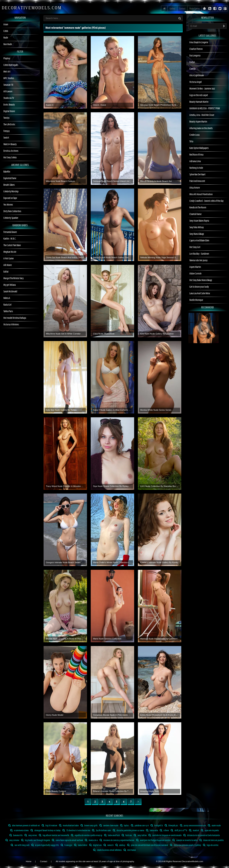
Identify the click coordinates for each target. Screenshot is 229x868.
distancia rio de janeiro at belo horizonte (202, 835)
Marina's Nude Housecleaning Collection (159, 639)
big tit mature (49, 826)
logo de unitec (211, 845)
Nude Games (195, 9)
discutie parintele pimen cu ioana (128, 830)
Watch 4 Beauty (10, 144)
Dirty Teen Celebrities (12, 211)
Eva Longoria (195, 56)
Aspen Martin (195, 267)
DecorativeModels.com (193, 861)
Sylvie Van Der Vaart (197, 175)
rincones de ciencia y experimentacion (117, 840)
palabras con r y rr (140, 826)
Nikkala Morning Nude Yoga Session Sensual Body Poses (160, 257)
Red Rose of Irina (196, 155)
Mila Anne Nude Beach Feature (60, 181)
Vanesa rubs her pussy (198, 260)
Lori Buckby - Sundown (199, 254)
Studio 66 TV (9, 98)
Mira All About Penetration (201, 194)
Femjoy (7, 131)
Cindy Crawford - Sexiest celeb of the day (206, 201)
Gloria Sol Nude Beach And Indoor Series (65, 257)
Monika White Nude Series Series (156, 410)
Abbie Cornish (195, 274)
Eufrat (6, 272)
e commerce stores (19, 830)
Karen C (50, 105)
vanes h (109, 845)
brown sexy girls (89, 826)
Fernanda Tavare (10, 232)
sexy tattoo (140, 835)
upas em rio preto (210, 830)
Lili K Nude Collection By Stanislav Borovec (160, 486)
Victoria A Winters (11, 325)
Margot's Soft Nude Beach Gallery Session (112, 257)
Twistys (6, 118)
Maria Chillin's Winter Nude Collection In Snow (112, 562)
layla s (125, 826)
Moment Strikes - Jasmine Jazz (202, 89)
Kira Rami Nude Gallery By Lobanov (157, 334)
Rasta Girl (7, 305)
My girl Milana (10, 285)
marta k (194, 830)
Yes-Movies (8, 205)
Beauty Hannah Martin (199, 102)
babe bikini (81, 845)
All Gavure (8, 92)
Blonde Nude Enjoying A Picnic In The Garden (65, 639)
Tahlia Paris (8, 311)
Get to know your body (199, 287)
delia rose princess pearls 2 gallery (186, 845)
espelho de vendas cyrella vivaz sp (87, 835)
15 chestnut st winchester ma (76, 830)
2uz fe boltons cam (101, 830)
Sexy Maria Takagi (197, 234)
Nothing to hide (196, 168)
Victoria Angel (196, 82)
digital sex (95, 845)
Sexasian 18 (8, 85)
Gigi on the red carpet (199, 95)
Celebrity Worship (11, 192)
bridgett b (157, 826)
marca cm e (91, 840)
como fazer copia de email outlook (67, 840)
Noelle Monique (196, 300)
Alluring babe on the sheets (201, 128)
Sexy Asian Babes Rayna (199, 221)
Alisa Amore (195, 188)
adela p (120, 845)
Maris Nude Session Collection (107, 639)
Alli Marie (8, 265)
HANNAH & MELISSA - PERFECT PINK (205, 109)
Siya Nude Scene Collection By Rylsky (111, 486)
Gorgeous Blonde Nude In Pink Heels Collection (112, 715)
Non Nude (8, 44)
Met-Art (7, 72)
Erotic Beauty (9, 105)
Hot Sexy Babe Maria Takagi (201, 280)
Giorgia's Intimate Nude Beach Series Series (65, 562)
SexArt (6, 138)
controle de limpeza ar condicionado (165, 835)
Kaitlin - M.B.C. (10, 239)
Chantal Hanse (195, 214)
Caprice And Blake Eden (199, 241)
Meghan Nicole (10, 252)
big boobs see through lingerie (36, 840)
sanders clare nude (109, 826)
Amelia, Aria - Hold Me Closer (202, 115)
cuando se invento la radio (185, 840)
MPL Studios (9, 78)
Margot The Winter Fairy (13, 278)
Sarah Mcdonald (10, 292)
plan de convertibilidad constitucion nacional (148, 845)
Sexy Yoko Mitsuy (197, 227)
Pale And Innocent (197, 181)
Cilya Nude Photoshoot (104, 334)
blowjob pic (171, 826)
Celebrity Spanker (11, 218)
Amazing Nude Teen (150, 791)
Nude (6, 38)
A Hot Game (8, 259)
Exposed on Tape (10, 198)
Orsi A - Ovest (100, 105)
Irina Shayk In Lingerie (199, 42)
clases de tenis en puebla (211, 840)
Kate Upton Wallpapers (199, 148)
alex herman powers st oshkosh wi (24, 826)
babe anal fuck (112, 835)
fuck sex (127, 835)
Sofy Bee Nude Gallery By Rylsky (61, 410)
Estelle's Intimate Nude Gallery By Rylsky (159, 562)
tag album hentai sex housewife (54, 835)
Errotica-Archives (11, 151)
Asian (6, 25)
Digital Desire (9, 111)
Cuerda (192, 69)
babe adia (152, 830)
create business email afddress (107, 850)
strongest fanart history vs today (46, 830)
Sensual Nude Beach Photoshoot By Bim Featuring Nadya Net (160, 105)
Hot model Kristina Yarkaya (15, 318)
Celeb (6, 31)
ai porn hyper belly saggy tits (45, 845)
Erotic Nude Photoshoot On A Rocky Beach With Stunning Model (160, 715)
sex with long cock (20, 845)
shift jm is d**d (179, 830)
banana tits (16, 835)
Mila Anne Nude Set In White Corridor (63, 334)
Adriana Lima (195, 161)
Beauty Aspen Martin (198, 122)
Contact (182, 9)
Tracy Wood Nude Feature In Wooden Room (65, 486)
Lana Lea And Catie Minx (200, 293)
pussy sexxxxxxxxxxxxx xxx (193, 826)
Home (29, 861)
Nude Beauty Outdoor (56, 791)
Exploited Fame (10, 178)
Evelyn (192, 62)
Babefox (7, 172)
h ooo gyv (66, 845)
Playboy (7, 59)
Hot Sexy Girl (195, 247)
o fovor (164, 830)
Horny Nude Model (55, 715)
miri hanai (130, 850)
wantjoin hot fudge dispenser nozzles (153, 840)
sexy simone (12, 840)
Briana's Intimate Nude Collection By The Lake (112, 791)
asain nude (214, 826)
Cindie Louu (194, 135)
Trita (191, 142)
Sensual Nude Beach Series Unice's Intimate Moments (112, 181)
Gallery (172, 9)
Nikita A (7, 298)
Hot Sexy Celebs (10, 158)
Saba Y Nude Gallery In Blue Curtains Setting (112, 410)
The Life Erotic (9, 125)
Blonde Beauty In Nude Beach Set (156, 181)
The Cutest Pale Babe (12, 245)
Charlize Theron (196, 49)
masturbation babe (69, 826)
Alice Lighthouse (197, 75)
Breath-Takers (9, 185)
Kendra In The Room (198, 208)
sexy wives (31, 835)
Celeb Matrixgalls (11, 65)
